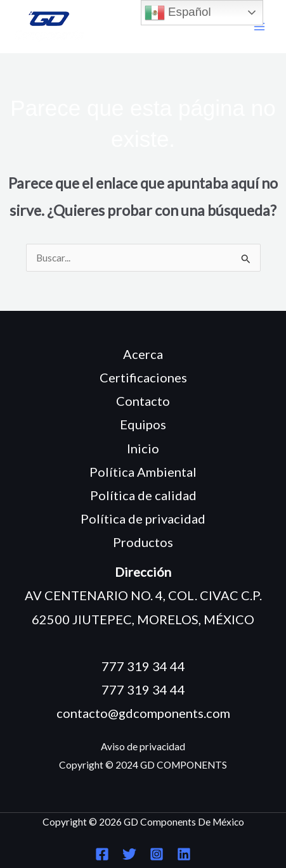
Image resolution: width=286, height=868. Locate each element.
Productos (143, 542)
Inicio (143, 448)
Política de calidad (143, 495)
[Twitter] (129, 854)
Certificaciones (143, 377)
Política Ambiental (143, 472)
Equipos (143, 424)
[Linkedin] (184, 854)
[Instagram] (157, 854)
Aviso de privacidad (143, 746)
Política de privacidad (143, 519)
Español (178, 13)
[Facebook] (102, 854)
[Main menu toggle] (260, 27)
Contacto (143, 401)
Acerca (143, 354)
